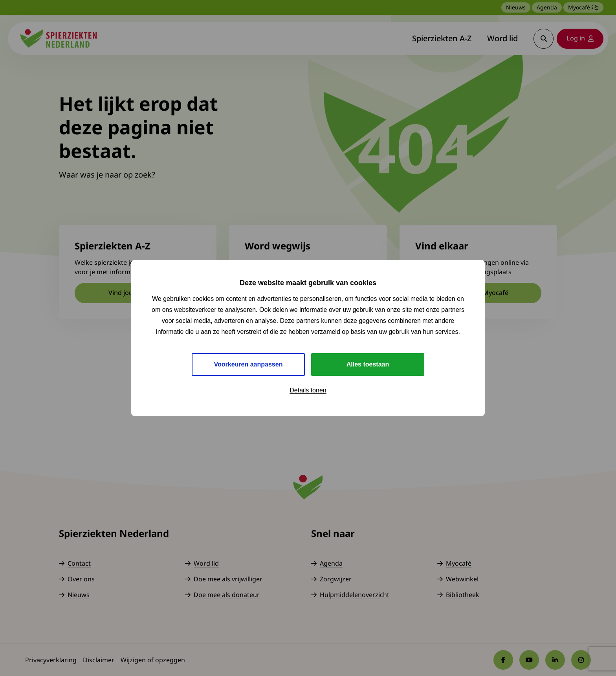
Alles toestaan (368, 364)
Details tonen (308, 390)
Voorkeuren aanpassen (248, 364)
